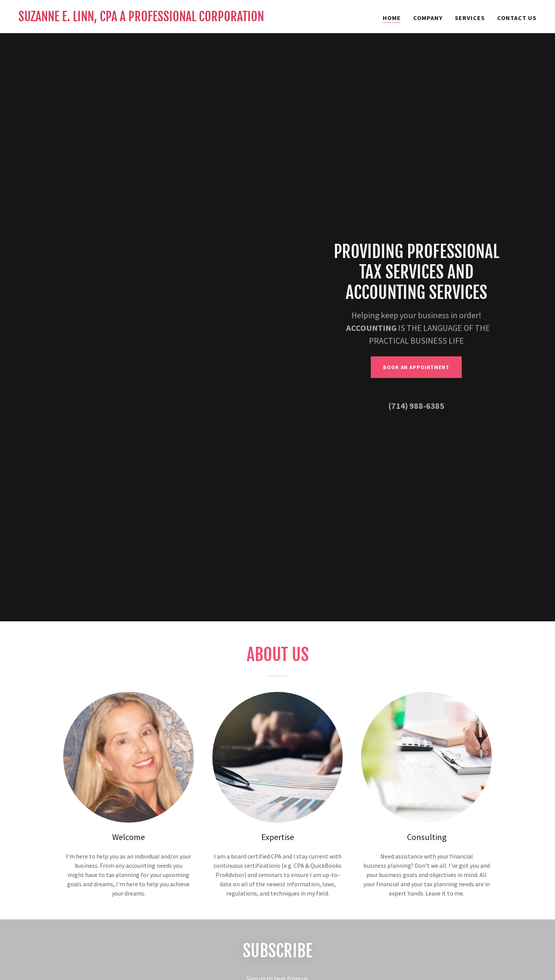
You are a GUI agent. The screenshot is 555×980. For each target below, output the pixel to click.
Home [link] (392, 18)
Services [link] (470, 18)
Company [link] (428, 18)
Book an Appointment (416, 367)
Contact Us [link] (517, 18)
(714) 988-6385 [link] (416, 406)
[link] (141, 19)
